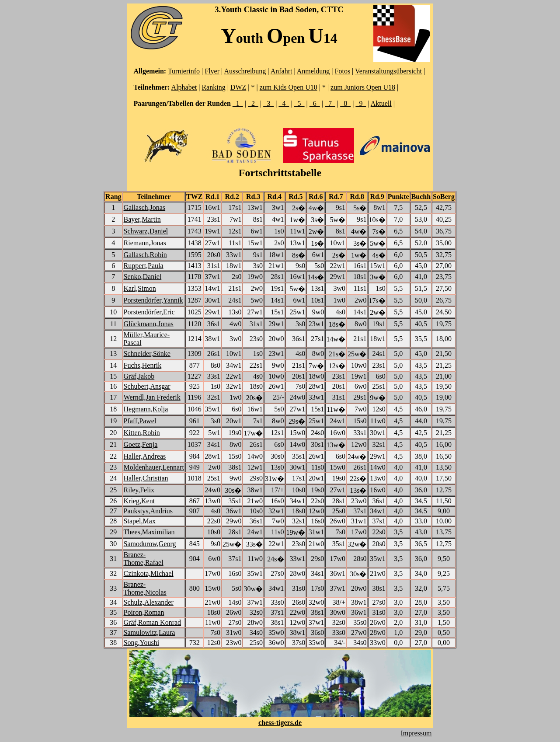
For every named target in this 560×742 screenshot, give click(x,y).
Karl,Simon (140, 288)
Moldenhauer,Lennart (154, 467)
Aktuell (381, 103)
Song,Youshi (142, 643)
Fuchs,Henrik (143, 365)
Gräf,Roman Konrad (153, 622)
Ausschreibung (245, 71)
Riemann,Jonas (145, 243)
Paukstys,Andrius (148, 511)
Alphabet (184, 87)
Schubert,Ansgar (147, 386)
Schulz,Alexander (149, 602)
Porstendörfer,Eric (149, 312)
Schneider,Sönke (147, 354)
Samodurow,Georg (150, 544)
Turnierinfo (184, 71)
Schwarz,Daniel (146, 231)
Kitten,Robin (142, 433)
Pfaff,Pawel (140, 421)
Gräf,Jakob (139, 376)
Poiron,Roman (144, 612)
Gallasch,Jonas (145, 207)
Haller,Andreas (145, 456)
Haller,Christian (146, 478)
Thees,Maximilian (149, 532)
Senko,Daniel (143, 277)
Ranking (213, 87)
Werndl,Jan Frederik (152, 397)
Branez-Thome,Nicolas (145, 588)
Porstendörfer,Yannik (153, 300)
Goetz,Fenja (141, 444)
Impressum (416, 733)
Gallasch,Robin (145, 255)
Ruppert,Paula (144, 266)
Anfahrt (282, 71)
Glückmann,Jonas (149, 324)
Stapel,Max (140, 521)
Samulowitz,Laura (150, 632)
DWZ (238, 87)
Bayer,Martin (142, 219)
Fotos (343, 71)
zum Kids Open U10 (289, 87)
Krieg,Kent (139, 501)
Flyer (212, 71)
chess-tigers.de (280, 723)
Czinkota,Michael (149, 573)
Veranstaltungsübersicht (388, 71)
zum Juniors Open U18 (363, 87)
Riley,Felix (139, 490)
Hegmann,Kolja (146, 409)
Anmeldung (313, 71)
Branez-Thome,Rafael (144, 559)
